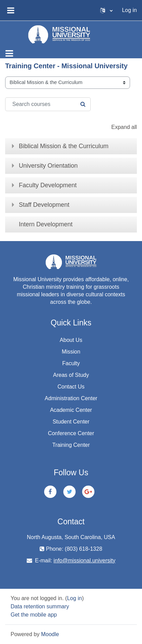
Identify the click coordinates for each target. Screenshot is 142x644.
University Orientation (48, 166)
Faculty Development (48, 185)
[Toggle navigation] (9, 53)
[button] (106, 10)
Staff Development (44, 205)
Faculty (71, 363)
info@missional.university (84, 560)
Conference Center (71, 433)
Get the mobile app (34, 615)
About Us (71, 340)
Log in (129, 10)
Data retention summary (40, 606)
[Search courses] (48, 104)
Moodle (50, 634)
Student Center (71, 422)
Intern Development (46, 224)
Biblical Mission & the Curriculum (64, 146)
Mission (71, 352)
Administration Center (71, 398)
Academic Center (71, 410)
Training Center (71, 445)
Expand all (124, 127)
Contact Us (71, 387)
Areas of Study (71, 375)
